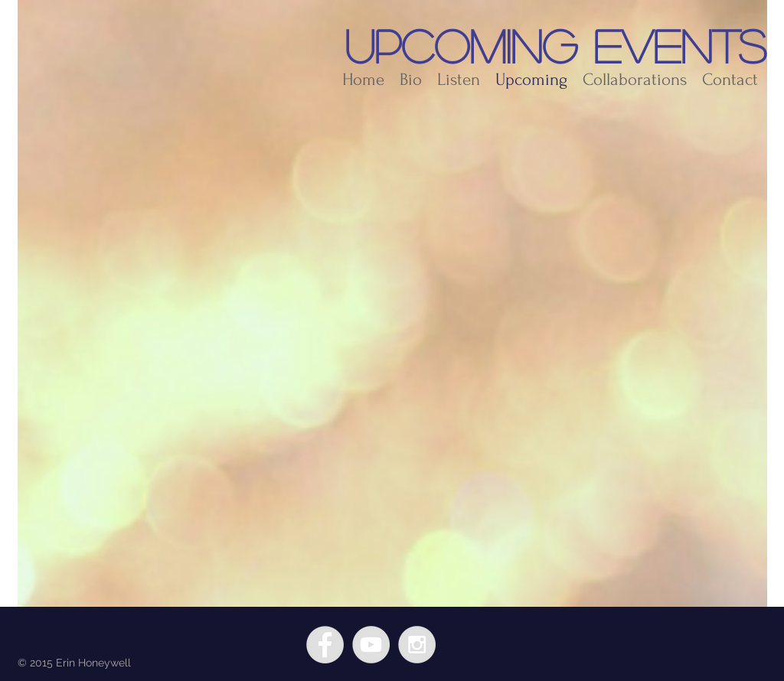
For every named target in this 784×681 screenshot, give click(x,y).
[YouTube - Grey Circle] (371, 645)
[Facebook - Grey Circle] (325, 645)
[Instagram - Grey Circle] (417, 645)
